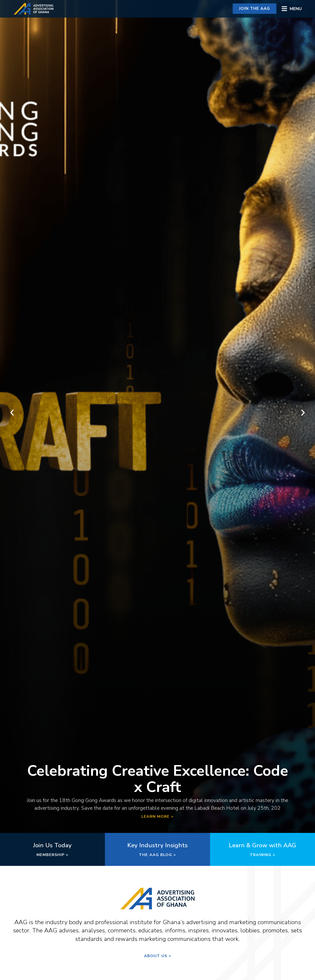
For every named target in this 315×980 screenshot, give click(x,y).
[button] (292, 9)
